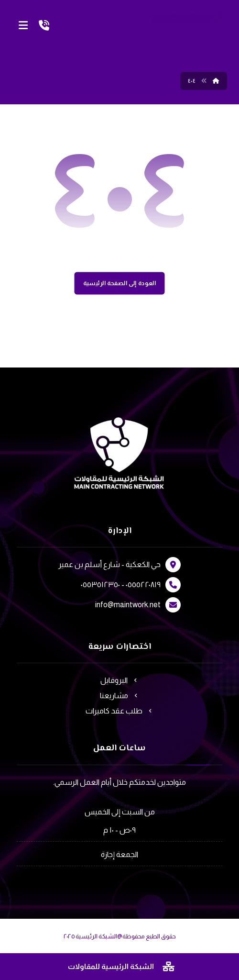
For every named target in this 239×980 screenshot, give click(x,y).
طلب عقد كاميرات (120, 711)
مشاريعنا (120, 696)
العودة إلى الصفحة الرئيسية (120, 283)
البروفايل (120, 680)
